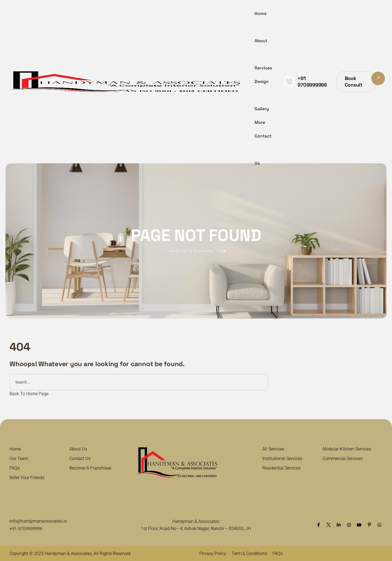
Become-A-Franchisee (90, 468)
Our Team (19, 459)
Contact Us (263, 150)
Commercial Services (343, 459)
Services (263, 68)
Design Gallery (262, 95)
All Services (273, 449)
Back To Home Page (29, 394)
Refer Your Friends (27, 478)
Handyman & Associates (68, 554)
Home (261, 13)
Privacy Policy (213, 554)
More (260, 122)
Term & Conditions (249, 554)
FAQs (15, 468)
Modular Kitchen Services (347, 449)
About (261, 41)
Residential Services (281, 468)
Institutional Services (282, 459)
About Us (78, 449)
